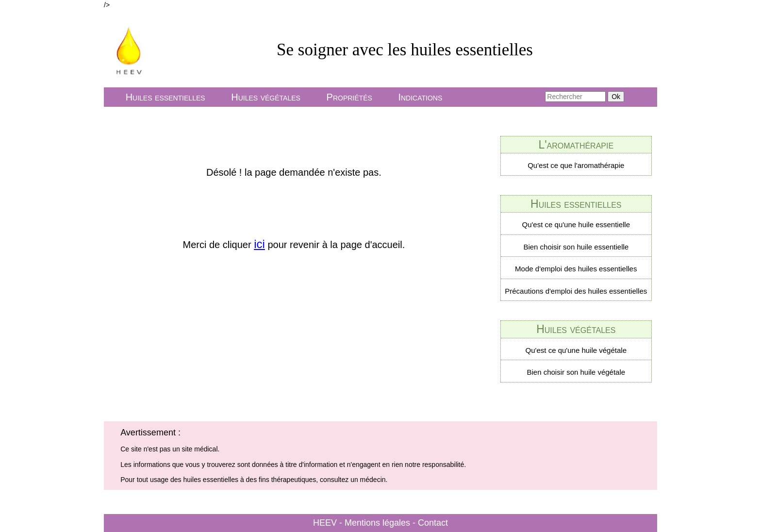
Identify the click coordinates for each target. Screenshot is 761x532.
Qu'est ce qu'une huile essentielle (576, 224)
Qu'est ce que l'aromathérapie (576, 165)
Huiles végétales (266, 97)
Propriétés (349, 97)
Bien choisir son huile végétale (576, 372)
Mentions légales (377, 523)
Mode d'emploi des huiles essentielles (576, 269)
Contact (433, 523)
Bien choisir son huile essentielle (576, 247)
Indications (420, 97)
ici (259, 244)
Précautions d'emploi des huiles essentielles (576, 291)
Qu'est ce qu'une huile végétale (576, 350)
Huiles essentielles (165, 97)
